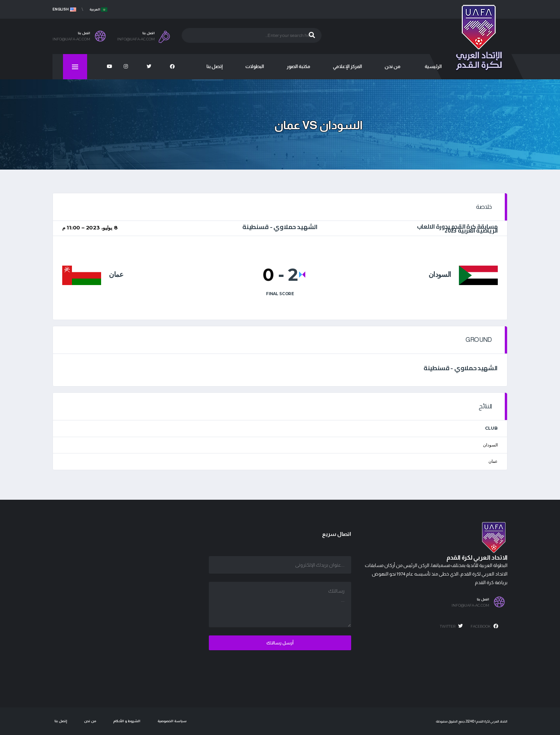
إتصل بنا (61, 721)
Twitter (451, 626)
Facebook (484, 626)
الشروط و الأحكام (127, 721)
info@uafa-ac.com (470, 605)
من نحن (90, 721)
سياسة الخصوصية (172, 721)
